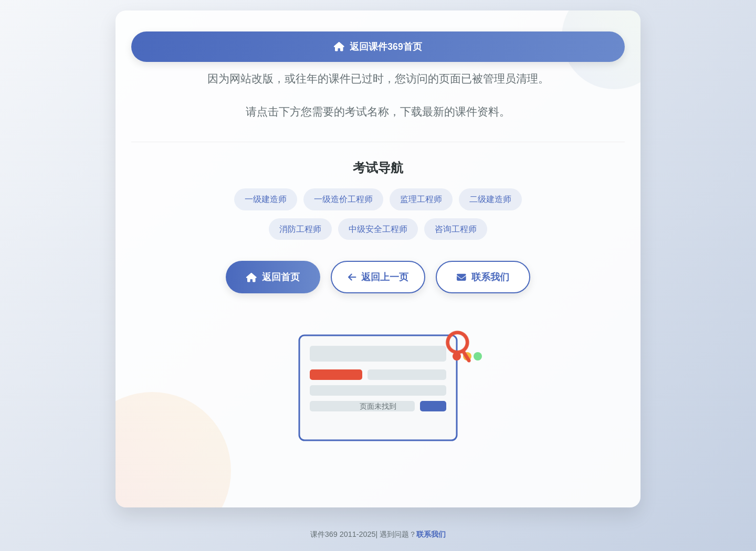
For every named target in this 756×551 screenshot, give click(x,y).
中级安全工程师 (378, 229)
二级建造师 (490, 199)
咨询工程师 (456, 229)
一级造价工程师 (343, 199)
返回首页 (273, 277)
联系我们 (483, 277)
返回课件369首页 (378, 47)
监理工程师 (421, 199)
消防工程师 (300, 229)
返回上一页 (378, 277)
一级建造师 (266, 199)
